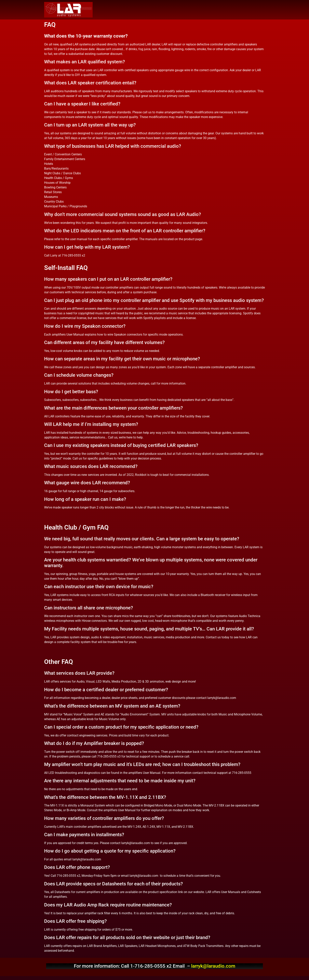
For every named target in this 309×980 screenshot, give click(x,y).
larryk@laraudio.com (213, 966)
